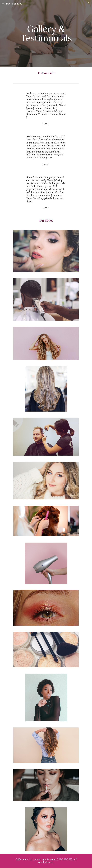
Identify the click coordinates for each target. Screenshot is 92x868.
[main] (46, 33)
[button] (3, 4)
